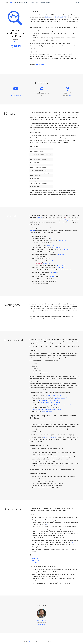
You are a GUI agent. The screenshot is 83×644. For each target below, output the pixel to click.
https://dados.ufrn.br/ (60, 398)
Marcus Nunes (40, 64)
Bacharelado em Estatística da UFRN (56, 17)
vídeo (48, 238)
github (40, 218)
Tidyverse (35, 558)
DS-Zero (35, 563)
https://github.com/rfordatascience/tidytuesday (46, 409)
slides (52, 238)
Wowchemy (31, 642)
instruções (52, 277)
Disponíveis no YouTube (16, 95)
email (70, 95)
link (59, 520)
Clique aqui (69, 220)
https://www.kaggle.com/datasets (47, 400)
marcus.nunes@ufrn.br (50, 437)
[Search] (76, 2)
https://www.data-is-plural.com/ (51, 403)
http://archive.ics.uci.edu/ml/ (62, 405)
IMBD (6, 2)
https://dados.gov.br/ (54, 396)
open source (41, 642)
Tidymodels (36, 560)
